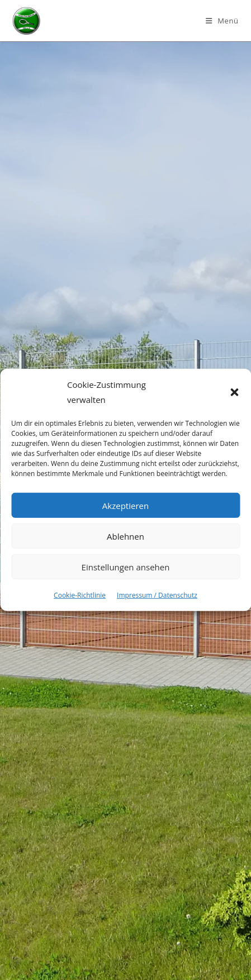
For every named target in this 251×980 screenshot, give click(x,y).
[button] (234, 392)
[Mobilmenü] (222, 21)
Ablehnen (125, 536)
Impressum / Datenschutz (157, 595)
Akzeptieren (125, 505)
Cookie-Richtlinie (80, 595)
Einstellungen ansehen (126, 566)
